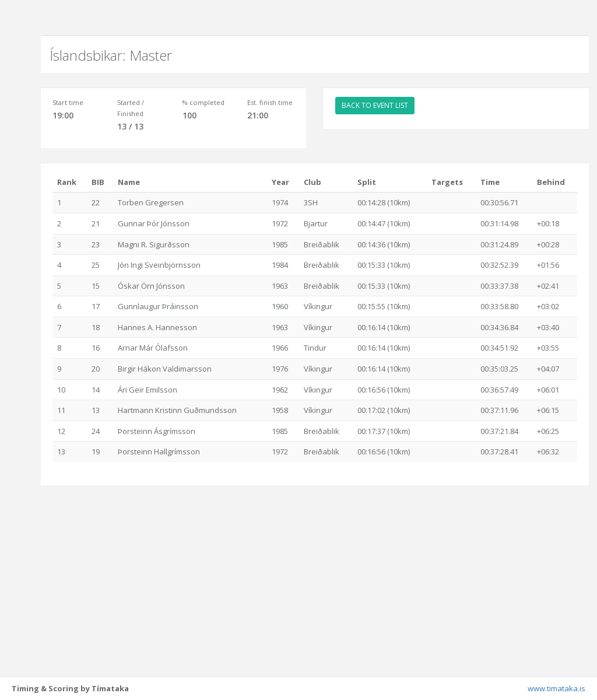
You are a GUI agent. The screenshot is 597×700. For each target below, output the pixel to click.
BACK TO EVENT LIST (375, 105)
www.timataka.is (556, 688)
